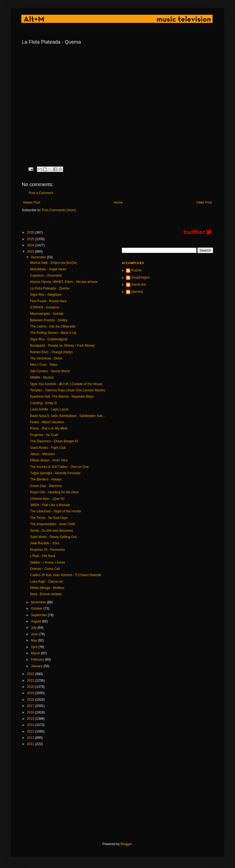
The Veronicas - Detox (46, 358)
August (36, 621)
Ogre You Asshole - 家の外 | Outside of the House (66, 384)
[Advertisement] (86, 794)
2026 (31, 232)
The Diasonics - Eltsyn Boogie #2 (54, 441)
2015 (31, 719)
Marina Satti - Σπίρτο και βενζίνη (53, 263)
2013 (31, 731)
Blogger (126, 844)
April (35, 647)
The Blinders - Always (46, 479)
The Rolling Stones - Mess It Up (53, 333)
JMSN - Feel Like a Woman (50, 505)
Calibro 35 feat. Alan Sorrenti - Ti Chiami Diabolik (66, 575)
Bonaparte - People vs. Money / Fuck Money (62, 346)
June (35, 634)
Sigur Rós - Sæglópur (46, 295)
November (39, 602)
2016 (31, 712)
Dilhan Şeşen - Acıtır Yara (49, 460)
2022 (31, 674)
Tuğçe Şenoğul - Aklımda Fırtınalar (55, 473)
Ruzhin (136, 270)
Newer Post (32, 202)
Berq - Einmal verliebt (46, 594)
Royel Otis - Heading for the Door (54, 492)
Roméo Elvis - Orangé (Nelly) (51, 352)
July (34, 628)
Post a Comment (41, 193)
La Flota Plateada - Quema (50, 288)
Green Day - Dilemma (46, 486)
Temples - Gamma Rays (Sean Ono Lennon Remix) (68, 390)
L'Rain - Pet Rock (43, 556)
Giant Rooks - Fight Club (48, 448)
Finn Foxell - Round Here (48, 301)
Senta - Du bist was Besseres (52, 531)
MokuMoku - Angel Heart (48, 269)
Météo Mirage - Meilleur (47, 588)
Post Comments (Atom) (59, 210)
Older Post (204, 202)
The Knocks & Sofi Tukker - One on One (59, 467)
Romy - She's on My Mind (49, 428)
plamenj (137, 292)
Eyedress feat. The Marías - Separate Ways (62, 397)
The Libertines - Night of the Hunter (56, 511)
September (39, 615)
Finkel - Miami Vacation (47, 422)
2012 (31, 738)
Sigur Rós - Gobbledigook (49, 339)
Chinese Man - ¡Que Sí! (47, 499)
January (37, 666)
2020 (31, 687)
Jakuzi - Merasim (42, 454)
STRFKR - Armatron (45, 307)
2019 (31, 693)
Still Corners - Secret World (50, 371)
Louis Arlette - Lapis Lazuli (49, 409)
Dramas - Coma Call (45, 569)
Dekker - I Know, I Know (48, 562)
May (34, 640)
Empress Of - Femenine (47, 550)
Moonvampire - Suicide (47, 314)
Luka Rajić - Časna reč (47, 582)
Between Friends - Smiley (49, 320)
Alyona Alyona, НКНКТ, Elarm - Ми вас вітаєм (64, 282)
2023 (31, 252)
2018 (31, 700)
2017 (31, 706)
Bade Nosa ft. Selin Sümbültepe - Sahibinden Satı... (68, 416)
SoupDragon (141, 277)
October (37, 609)
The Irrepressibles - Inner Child (53, 524)
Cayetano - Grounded (46, 276)
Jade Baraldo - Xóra (45, 543)
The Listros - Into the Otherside (53, 326)
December (39, 257)
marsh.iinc (139, 285)
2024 (31, 245)
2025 (31, 239)
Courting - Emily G (43, 403)
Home (118, 202)
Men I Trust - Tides (44, 365)
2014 (31, 725)
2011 (31, 744)
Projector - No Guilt (44, 435)
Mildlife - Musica (42, 377)
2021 (31, 681)
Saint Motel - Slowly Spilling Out (53, 537)
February (38, 660)
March (36, 653)
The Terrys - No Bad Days (49, 518)
